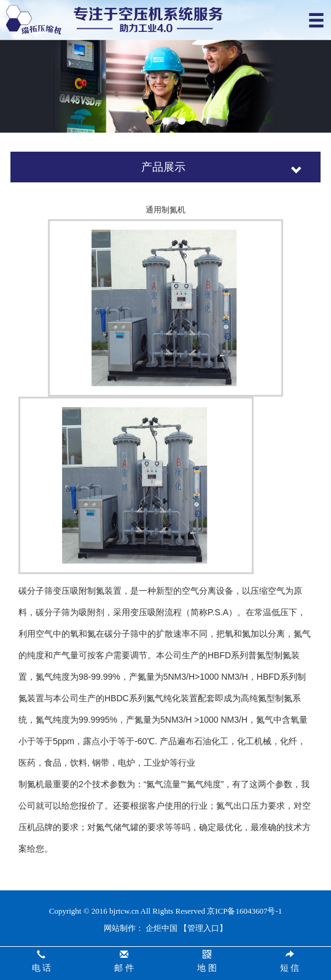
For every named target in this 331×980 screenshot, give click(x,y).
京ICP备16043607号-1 (244, 911)
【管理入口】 (203, 928)
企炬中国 (162, 928)
